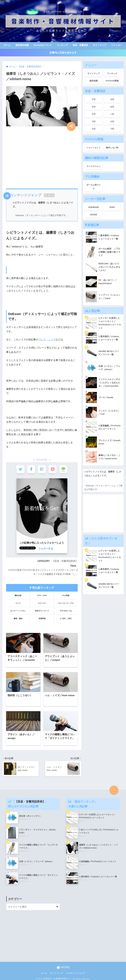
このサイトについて (75, 973)
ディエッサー (69, 570)
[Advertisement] (41, 157)
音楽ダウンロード (42, 611)
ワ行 (112, 129)
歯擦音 (50, 574)
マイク (18, 603)
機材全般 (18, 595)
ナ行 (94, 114)
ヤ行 (112, 122)
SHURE (94, 215)
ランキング (62, 45)
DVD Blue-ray (66, 611)
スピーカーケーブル (66, 603)
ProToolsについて (43, 45)
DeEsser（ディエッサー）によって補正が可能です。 (42, 215)
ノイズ (39, 574)
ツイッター (117, 45)
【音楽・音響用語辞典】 (65, 561)
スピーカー (42, 603)
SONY (112, 207)
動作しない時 (112, 148)
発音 (60, 574)
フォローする (46, 549)
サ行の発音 (16, 570)
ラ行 (94, 129)
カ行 (112, 99)
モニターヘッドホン (18, 611)
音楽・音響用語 (80, 45)
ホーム (7, 45)
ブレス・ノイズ (47, 340)
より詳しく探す (66, 618)
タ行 (112, 107)
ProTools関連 (112, 81)
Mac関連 (66, 595)
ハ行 (112, 114)
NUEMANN (94, 207)
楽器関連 (42, 618)
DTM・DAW (42, 595)
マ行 (94, 122)
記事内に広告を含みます (63, 53)
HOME (63, 967)
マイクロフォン (94, 166)
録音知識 (94, 81)
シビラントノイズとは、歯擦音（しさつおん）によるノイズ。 (103, 473)
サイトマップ (100, 45)
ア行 (94, 99)
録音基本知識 (22, 45)
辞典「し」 (72, 574)
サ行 (94, 107)
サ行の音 (30, 570)
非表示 (49, 195)
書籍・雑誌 (18, 618)
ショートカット (94, 148)
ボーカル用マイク (94, 187)
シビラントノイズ (48, 570)
